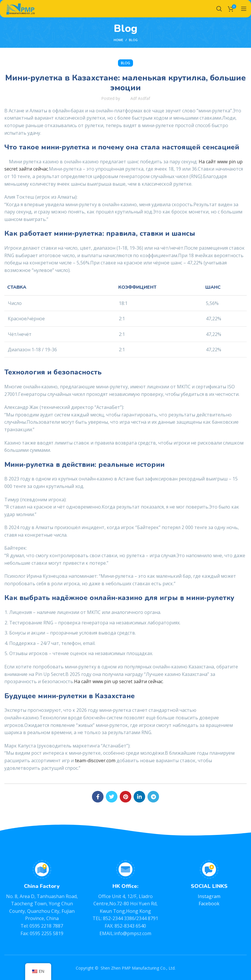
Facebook (209, 904)
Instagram (209, 896)
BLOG (133, 40)
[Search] (219, 9)
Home (118, 40)
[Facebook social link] (98, 797)
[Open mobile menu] (244, 9)
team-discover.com (95, 760)
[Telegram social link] (153, 797)
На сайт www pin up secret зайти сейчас (118, 681)
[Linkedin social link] (139, 797)
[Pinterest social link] (125, 797)
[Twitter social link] (112, 797)
